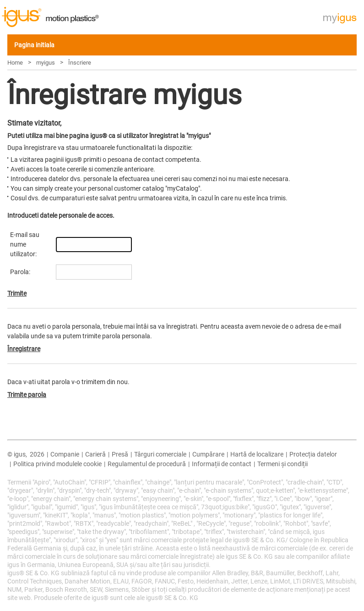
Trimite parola (27, 395)
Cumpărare (208, 454)
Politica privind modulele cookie (57, 464)
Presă (120, 454)
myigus (46, 63)
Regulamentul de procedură (147, 464)
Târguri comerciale (160, 454)
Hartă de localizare (257, 454)
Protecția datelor (313, 454)
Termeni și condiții (283, 464)
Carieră (95, 454)
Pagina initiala (34, 45)
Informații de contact (222, 464)
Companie (65, 454)
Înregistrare (24, 349)
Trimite (17, 293)
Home (15, 63)
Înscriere (80, 63)
